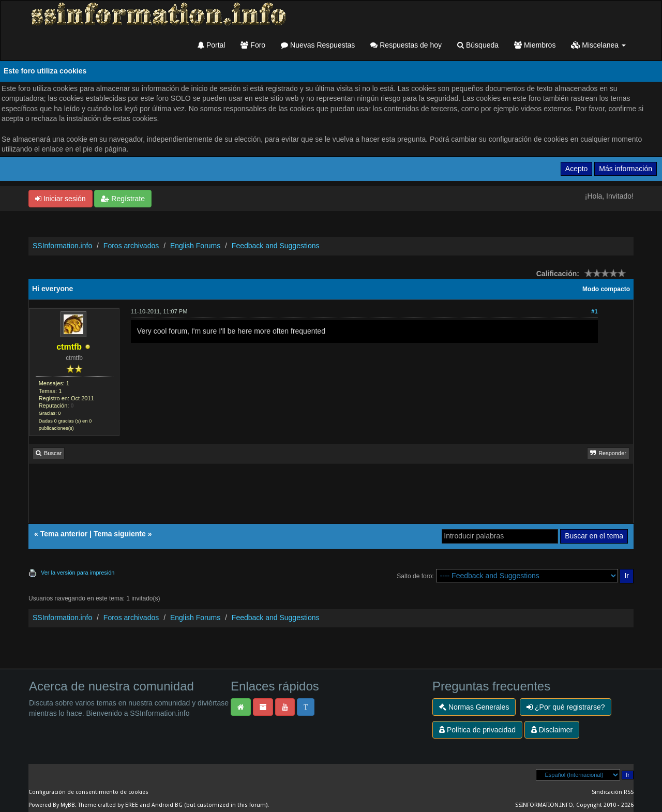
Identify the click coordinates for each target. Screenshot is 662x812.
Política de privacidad (477, 730)
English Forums (195, 246)
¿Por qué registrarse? (566, 707)
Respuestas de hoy (406, 45)
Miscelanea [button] (598, 45)
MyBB (68, 805)
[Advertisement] (331, 497)
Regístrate (123, 199)
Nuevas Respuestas (318, 45)
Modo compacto (606, 289)
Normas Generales (474, 707)
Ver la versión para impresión (78, 573)
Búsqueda (478, 45)
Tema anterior (64, 534)
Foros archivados (131, 246)
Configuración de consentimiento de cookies (88, 792)
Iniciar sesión (61, 199)
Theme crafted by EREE (108, 805)
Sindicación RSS (613, 792)
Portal (211, 45)
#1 (594, 311)
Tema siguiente (120, 534)
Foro (253, 45)
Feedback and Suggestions (276, 246)
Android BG (167, 805)
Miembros (535, 45)
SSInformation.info (62, 246)
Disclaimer (552, 730)
